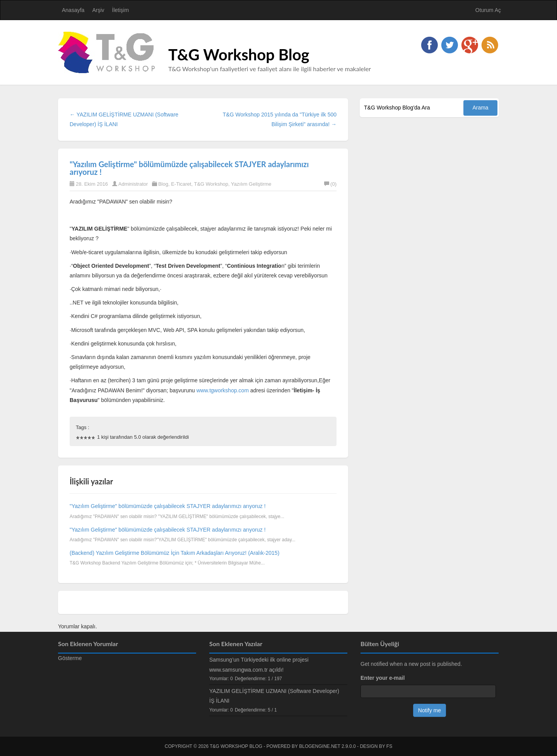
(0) (330, 184)
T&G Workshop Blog (239, 55)
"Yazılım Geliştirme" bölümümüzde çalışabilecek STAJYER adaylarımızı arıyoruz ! (189, 168)
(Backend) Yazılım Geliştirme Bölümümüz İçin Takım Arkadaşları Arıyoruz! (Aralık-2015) (174, 553)
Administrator (133, 184)
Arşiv (98, 10)
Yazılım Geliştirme (251, 184)
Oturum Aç (488, 10)
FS (389, 746)
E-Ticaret (181, 184)
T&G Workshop (211, 184)
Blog (163, 184)
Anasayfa (73, 10)
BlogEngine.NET (320, 746)
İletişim (121, 10)
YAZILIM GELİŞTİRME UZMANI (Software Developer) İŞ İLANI (274, 696)
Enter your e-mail (383, 678)
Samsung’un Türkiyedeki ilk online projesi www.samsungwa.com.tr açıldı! (259, 664)
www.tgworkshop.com (223, 390)
